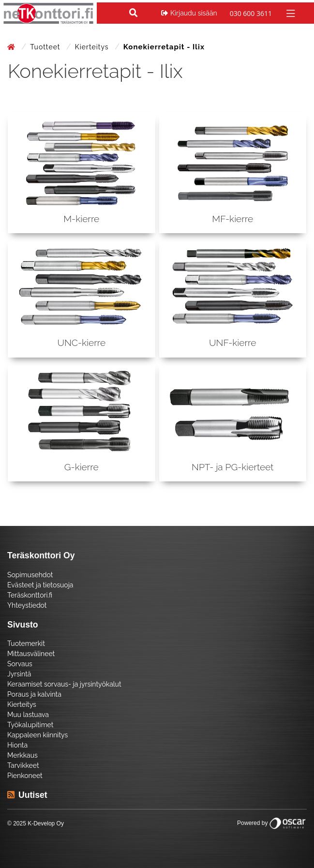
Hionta (17, 745)
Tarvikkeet (23, 765)
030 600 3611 (251, 13)
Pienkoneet (25, 776)
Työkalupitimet (30, 725)
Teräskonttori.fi (30, 595)
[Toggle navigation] (290, 13)
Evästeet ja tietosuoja (40, 585)
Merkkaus (22, 755)
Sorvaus (20, 664)
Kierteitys (93, 47)
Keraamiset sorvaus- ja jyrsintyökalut (64, 684)
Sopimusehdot (30, 575)
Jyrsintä (19, 674)
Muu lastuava (28, 715)
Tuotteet (46, 47)
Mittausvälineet (31, 654)
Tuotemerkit (26, 644)
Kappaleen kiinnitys (37, 735)
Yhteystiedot (27, 605)
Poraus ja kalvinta (34, 694)
